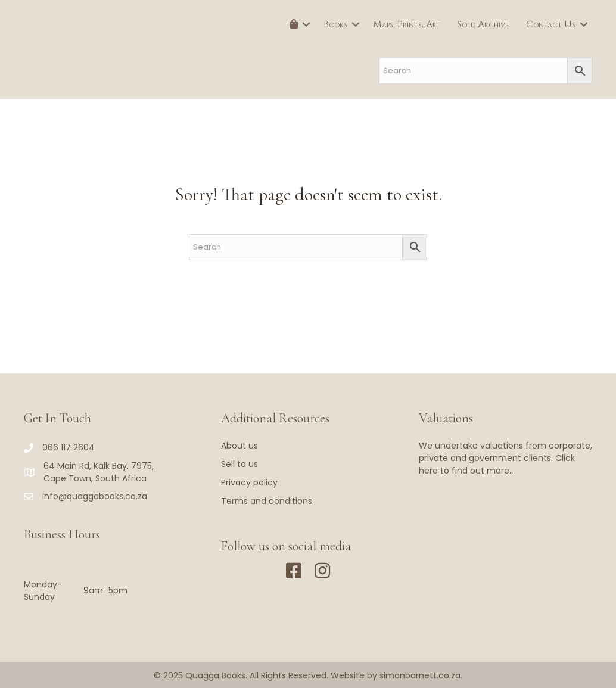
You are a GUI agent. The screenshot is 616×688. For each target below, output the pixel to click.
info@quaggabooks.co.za (95, 496)
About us (239, 446)
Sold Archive (483, 24)
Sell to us (239, 464)
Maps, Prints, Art (407, 24)
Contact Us (551, 24)
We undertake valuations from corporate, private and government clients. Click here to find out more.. (505, 458)
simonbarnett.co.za (420, 675)
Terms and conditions (267, 501)
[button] (306, 24)
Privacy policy (249, 482)
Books (335, 24)
